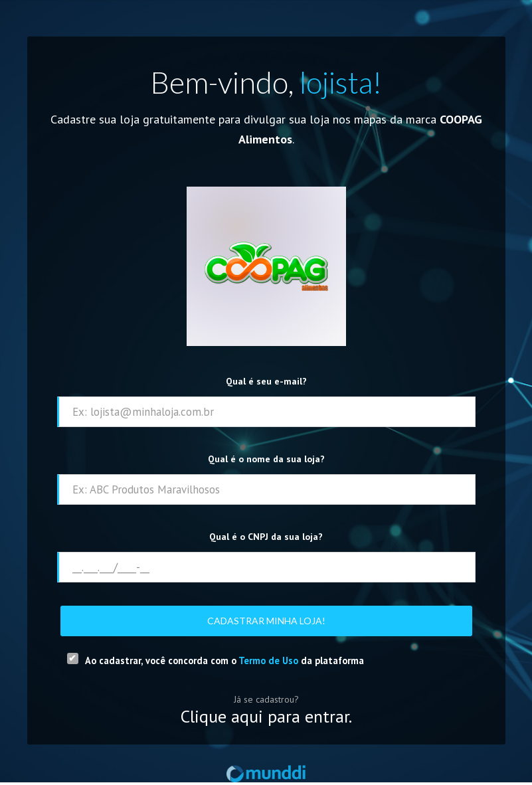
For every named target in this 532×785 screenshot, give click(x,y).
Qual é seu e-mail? (266, 381)
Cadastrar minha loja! (266, 621)
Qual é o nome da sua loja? (266, 459)
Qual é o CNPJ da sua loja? (266, 537)
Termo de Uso (268, 660)
